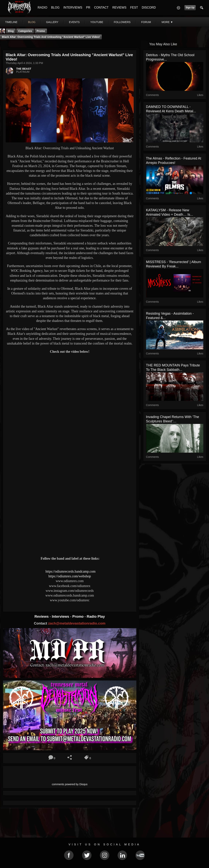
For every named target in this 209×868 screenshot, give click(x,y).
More (167, 22)
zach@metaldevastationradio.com (77, 623)
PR (88, 8)
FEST (134, 8)
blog (32, 22)
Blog (11, 31)
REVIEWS (119, 8)
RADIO (43, 8)
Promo (78, 616)
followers (122, 22)
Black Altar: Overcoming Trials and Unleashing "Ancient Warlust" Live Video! (51, 37)
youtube (97, 22)
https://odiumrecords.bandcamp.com (70, 571)
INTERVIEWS (73, 8)
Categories (25, 31)
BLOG (55, 8)
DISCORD (149, 8)
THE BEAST (24, 69)
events (74, 22)
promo (41, 31)
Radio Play (96, 616)
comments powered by (70, 784)
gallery (52, 22)
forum (146, 22)
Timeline (11, 22)
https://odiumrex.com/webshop (70, 576)
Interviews (61, 616)
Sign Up (190, 8)
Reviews (42, 616)
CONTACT (101, 8)
